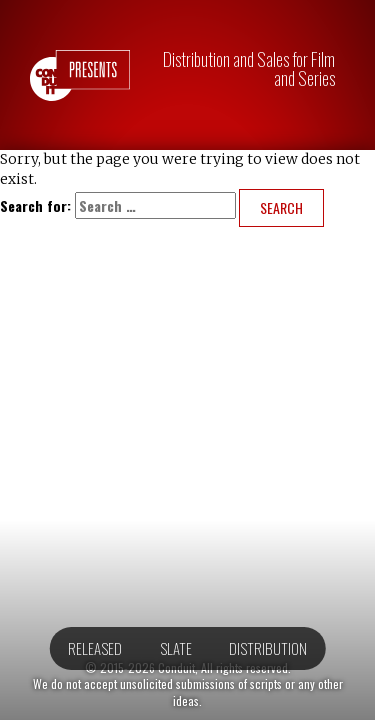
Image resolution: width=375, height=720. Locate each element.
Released (95, 648)
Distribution (268, 648)
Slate (176, 648)
